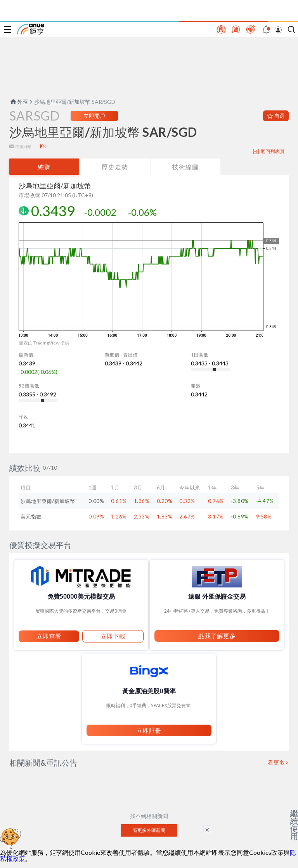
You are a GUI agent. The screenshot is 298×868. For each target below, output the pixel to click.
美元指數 (31, 517)
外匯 (19, 102)
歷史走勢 (115, 167)
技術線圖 (185, 167)
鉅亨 (31, 29)
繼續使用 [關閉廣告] (294, 825)
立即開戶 (94, 116)
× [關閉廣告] (207, 829)
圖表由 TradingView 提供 (44, 343)
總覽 (44, 167)
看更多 (277, 763)
